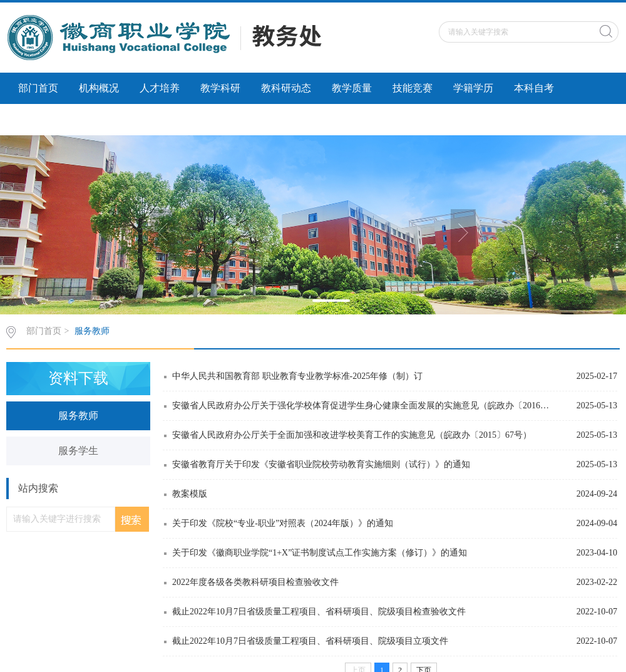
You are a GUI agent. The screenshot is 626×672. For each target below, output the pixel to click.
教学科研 (220, 88)
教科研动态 (286, 88)
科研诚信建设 (48, 119)
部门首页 (38, 88)
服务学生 (78, 451)
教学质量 (352, 88)
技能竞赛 (413, 88)
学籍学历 (473, 88)
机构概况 (99, 88)
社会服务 (119, 119)
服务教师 (92, 331)
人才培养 (160, 88)
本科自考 (534, 88)
